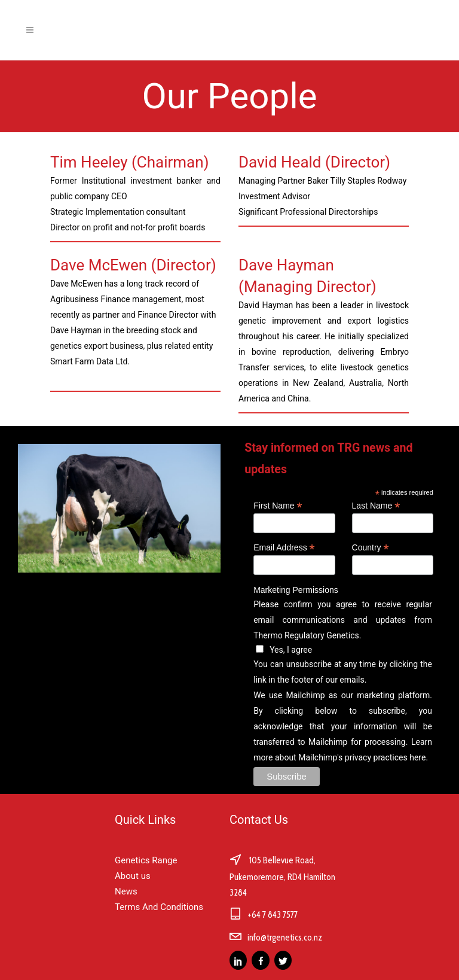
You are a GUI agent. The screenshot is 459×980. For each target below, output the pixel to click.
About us (133, 876)
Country (371, 548)
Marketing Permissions (296, 590)
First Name (278, 506)
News (126, 891)
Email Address (284, 548)
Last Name (376, 506)
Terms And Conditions (159, 907)
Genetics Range (146, 860)
